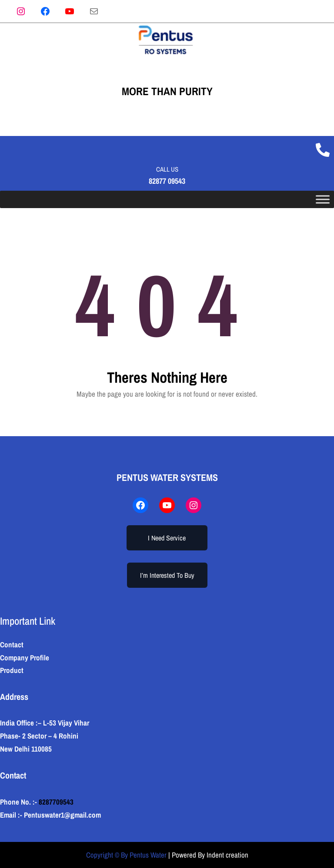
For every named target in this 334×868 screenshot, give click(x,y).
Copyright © (103, 855)
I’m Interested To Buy (167, 575)
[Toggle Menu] (323, 200)
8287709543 (56, 802)
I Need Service (167, 538)
